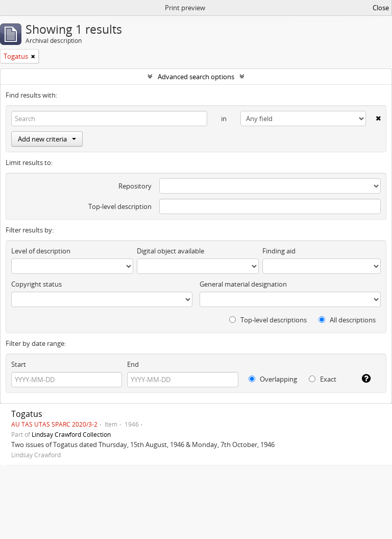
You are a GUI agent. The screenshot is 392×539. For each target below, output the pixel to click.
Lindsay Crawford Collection (71, 434)
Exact (323, 379)
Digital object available (170, 251)
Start (19, 364)
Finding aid (279, 251)
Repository (135, 186)
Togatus (27, 414)
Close (381, 8)
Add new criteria (47, 139)
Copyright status (36, 284)
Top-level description (120, 206)
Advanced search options (196, 77)
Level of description (41, 251)
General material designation (243, 284)
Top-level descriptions (268, 320)
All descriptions (347, 320)
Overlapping (273, 379)
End (133, 364)
